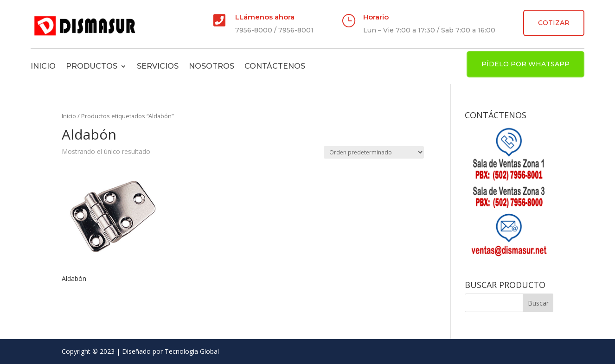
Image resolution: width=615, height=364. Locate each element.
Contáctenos (275, 66)
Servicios (158, 66)
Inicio (43, 66)
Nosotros (211, 66)
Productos (92, 66)
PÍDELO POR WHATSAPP (525, 64)
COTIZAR (554, 23)
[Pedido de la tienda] (374, 152)
